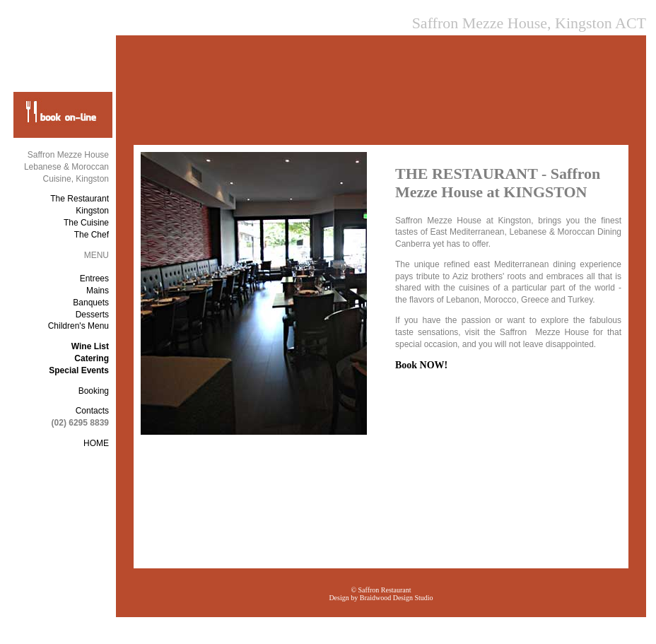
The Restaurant (80, 199)
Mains (98, 291)
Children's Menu (78, 326)
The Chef (92, 235)
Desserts (92, 315)
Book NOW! (421, 365)
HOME (96, 443)
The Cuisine (86, 223)
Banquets (91, 303)
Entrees (94, 279)
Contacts (92, 411)
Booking (94, 391)
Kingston (92, 211)
